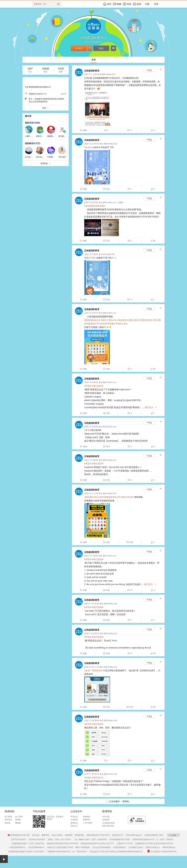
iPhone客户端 (109, 254)
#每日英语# (98, 386)
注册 (147, 4)
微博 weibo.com (109, 74)
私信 (101, 48)
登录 (156, 4)
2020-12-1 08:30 (91, 556)
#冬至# (88, 147)
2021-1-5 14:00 (91, 74)
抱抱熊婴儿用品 (54, 136)
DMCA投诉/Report (134, 835)
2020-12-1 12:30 (91, 493)
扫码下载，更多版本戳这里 (55, 818)
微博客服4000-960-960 (19, 835)
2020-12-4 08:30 (91, 382)
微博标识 (74, 823)
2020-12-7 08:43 (91, 254)
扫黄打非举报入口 (153, 847)
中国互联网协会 (119, 847)
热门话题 (19, 817)
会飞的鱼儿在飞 (31, 157)
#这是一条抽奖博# (93, 670)
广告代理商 (87, 823)
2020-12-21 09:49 (92, 144)
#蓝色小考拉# (107, 320)
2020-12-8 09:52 (91, 202)
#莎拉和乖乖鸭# (107, 324)
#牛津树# (121, 497)
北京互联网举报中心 (36, 847)
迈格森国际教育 (92, 71)
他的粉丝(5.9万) (33, 143)
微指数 (18, 823)
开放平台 (74, 826)
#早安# (88, 386)
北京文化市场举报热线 (101, 847)
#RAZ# (130, 497)
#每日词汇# (98, 778)
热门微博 (8, 817)
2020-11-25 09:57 (92, 633)
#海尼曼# (89, 497)
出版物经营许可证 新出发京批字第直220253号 (154, 843)
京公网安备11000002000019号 (162, 851)
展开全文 (151, 407)
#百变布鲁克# (146, 320)
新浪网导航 (79, 835)
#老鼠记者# (132, 320)
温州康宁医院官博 (66, 136)
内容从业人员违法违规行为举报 (60, 847)
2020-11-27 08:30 (92, 604)
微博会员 (8, 820)
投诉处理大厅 (118, 835)
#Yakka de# (121, 324)
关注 (79, 48)
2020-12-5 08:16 (91, 313)
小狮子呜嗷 (30, 136)
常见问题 (106, 817)
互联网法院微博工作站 (154, 835)
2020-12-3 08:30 (91, 427)
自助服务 (106, 820)
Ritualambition (42, 157)
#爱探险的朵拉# (92, 320)
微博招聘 (69, 835)
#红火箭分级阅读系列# (105, 497)
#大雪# (92, 258)
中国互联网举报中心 (17, 847)
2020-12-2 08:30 (91, 460)
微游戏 (7, 823)
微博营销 (87, 820)
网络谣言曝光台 (169, 847)
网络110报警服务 (83, 847)
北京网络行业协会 (136, 847)
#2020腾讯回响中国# (95, 206)
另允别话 (62, 157)
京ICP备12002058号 (37, 839)
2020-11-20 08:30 (92, 774)
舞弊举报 (45, 835)
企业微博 (74, 820)
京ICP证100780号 (19, 839)
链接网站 (87, 817)
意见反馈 (36, 835)
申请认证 (74, 817)
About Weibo (57, 835)
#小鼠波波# (120, 320)
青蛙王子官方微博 (43, 136)
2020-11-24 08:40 (92, 720)
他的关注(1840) (32, 123)
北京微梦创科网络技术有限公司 (130, 851)
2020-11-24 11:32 (92, 667)
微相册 (18, 820)
